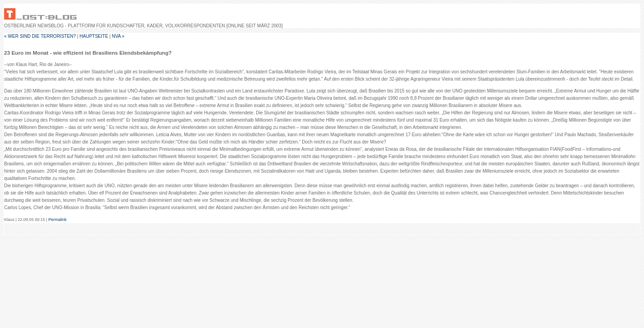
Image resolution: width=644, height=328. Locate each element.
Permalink (57, 220)
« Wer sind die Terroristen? (40, 36)
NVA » (118, 36)
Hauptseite (94, 36)
